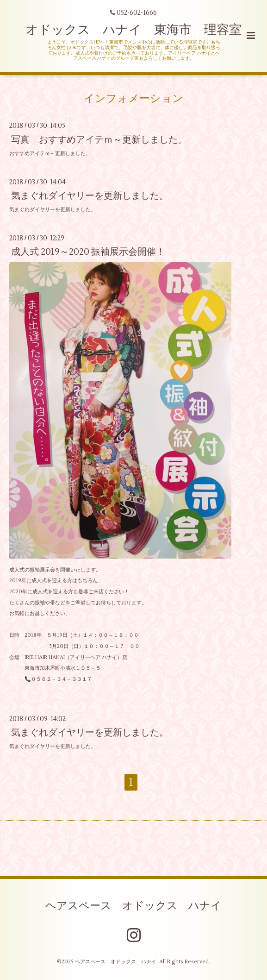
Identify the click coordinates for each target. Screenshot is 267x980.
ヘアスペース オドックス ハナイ (133, 906)
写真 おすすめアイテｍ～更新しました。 (99, 139)
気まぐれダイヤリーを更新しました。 (90, 196)
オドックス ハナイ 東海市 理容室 (133, 30)
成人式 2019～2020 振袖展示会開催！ (88, 252)
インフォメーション (133, 99)
